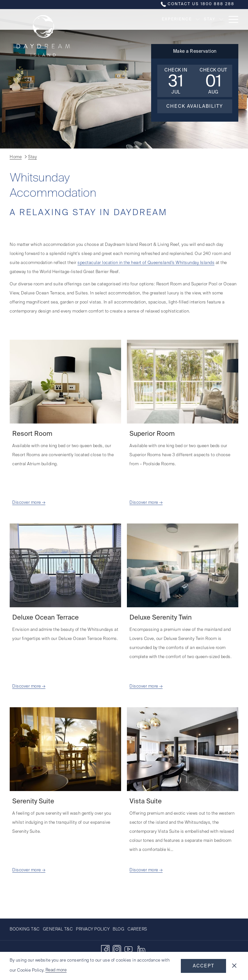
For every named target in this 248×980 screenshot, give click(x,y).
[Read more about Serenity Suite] (65, 749)
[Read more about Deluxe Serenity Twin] (183, 565)
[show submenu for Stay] (191, 19)
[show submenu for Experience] (167, 19)
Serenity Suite (33, 802)
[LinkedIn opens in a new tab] (141, 949)
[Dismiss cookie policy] (234, 966)
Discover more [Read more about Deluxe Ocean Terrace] (27, 686)
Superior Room (152, 434)
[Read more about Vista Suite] (183, 749)
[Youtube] (129, 949)
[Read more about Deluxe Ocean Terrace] (65, 565)
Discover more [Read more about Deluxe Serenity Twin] (144, 686)
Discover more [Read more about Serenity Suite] (27, 870)
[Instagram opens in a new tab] (117, 949)
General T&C (58, 929)
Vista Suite (146, 802)
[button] (176, 81)
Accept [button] (204, 966)
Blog (119, 929)
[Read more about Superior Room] (183, 382)
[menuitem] (26, 929)
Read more (56, 970)
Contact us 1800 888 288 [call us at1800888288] (198, 4)
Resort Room (32, 434)
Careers (137, 929)
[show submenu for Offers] (221, 19)
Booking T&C (25, 929)
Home (16, 157)
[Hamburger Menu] (231, 19)
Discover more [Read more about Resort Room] (27, 503)
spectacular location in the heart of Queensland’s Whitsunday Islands (146, 263)
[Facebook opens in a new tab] (105, 949)
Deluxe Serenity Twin (161, 618)
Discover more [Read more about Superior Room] (144, 503)
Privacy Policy (93, 929)
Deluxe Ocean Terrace (46, 618)
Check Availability (195, 106)
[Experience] (146, 19)
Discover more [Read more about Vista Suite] (144, 870)
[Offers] (206, 19)
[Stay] (179, 19)
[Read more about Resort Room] (65, 382)
